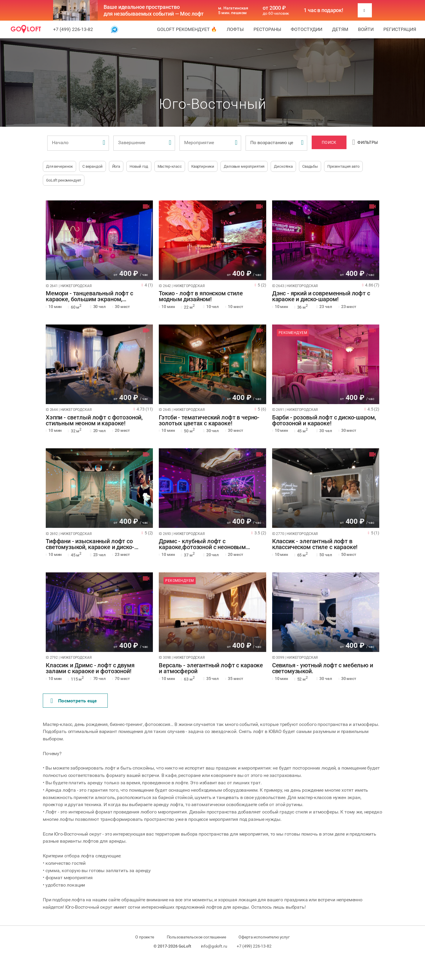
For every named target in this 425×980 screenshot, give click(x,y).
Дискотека (283, 166)
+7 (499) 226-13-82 (73, 29)
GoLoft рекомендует (64, 180)
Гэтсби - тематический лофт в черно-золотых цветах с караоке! (209, 421)
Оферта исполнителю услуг (264, 937)
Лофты (235, 29)
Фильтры (365, 142)
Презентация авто (343, 166)
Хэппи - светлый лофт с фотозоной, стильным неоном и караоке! (94, 421)
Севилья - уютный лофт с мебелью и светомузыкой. (323, 668)
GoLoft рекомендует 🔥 (187, 29)
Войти (366, 29)
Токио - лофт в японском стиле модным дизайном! (201, 297)
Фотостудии (307, 29)
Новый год (139, 166)
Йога (116, 166)
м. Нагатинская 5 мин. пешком (233, 10)
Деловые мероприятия (244, 166)
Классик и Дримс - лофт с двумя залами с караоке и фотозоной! (90, 668)
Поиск (329, 142)
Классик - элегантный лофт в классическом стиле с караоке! (315, 544)
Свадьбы (310, 166)
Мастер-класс (170, 166)
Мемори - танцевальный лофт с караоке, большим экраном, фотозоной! (89, 297)
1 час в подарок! (323, 10)
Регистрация (400, 29)
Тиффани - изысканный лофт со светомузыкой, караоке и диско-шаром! (90, 544)
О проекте (145, 937)
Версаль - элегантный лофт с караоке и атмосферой (211, 668)
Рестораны (267, 29)
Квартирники (203, 166)
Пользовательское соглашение (196, 937)
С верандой (93, 166)
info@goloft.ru (214, 946)
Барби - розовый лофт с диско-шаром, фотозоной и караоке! (324, 421)
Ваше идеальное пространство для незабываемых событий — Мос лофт (154, 10)
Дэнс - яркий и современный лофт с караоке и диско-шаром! (321, 297)
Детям (340, 29)
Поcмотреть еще (74, 701)
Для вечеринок (59, 166)
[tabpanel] (99, 240)
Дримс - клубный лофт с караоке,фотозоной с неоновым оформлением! (202, 544)
